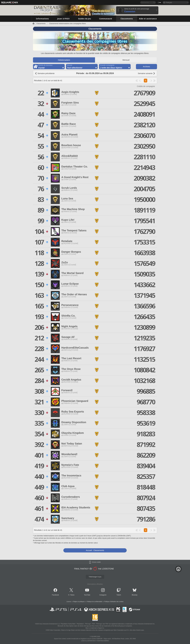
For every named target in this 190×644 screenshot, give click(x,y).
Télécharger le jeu (95, 577)
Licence (69, 602)
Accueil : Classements (95, 550)
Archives (146, 67)
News (72, 595)
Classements (41, 24)
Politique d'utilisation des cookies (114, 602)
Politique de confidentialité (94, 602)
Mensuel (126, 60)
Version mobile (96, 562)
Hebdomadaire (64, 60)
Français (169, 2)
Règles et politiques (79, 602)
